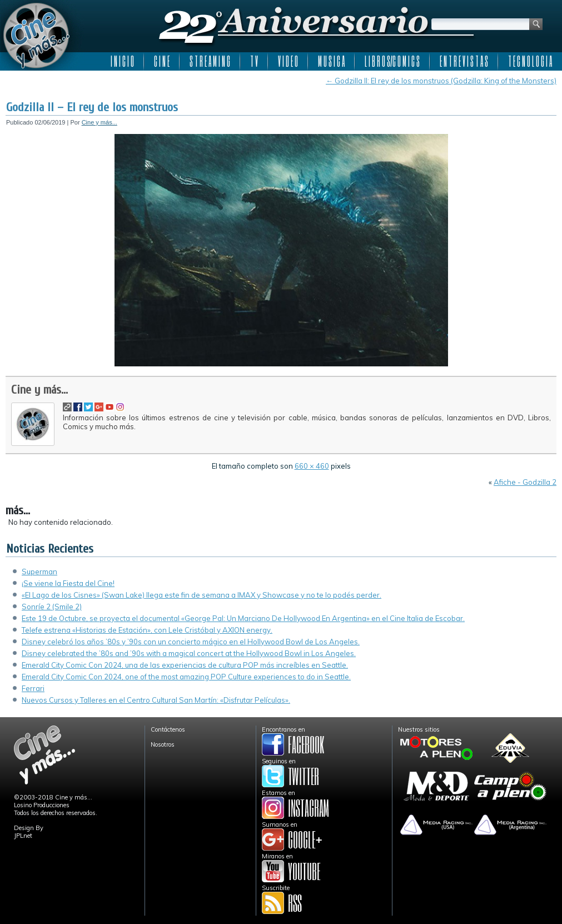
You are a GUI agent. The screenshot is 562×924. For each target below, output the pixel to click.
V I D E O (288, 61)
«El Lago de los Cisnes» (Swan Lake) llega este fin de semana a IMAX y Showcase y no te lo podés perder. (202, 595)
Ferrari (33, 688)
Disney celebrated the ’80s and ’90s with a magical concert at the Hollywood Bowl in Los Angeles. (189, 653)
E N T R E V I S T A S (464, 61)
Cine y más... (100, 122)
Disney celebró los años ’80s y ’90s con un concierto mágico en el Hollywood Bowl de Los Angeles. (191, 642)
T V (254, 61)
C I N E (162, 61)
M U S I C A (331, 61)
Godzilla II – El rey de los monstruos (92, 107)
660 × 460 (312, 466)
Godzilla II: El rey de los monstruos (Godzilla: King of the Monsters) (441, 81)
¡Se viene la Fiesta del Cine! (68, 583)
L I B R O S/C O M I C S (392, 61)
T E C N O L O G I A (530, 61)
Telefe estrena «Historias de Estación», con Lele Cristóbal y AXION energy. (147, 630)
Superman (39, 572)
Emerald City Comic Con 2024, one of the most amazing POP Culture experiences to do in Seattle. (186, 677)
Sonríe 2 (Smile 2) (52, 607)
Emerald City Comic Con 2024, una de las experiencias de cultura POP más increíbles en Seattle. (185, 665)
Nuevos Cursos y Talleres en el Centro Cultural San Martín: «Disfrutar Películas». (156, 700)
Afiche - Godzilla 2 (525, 482)
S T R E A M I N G (210, 61)
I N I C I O (122, 61)
